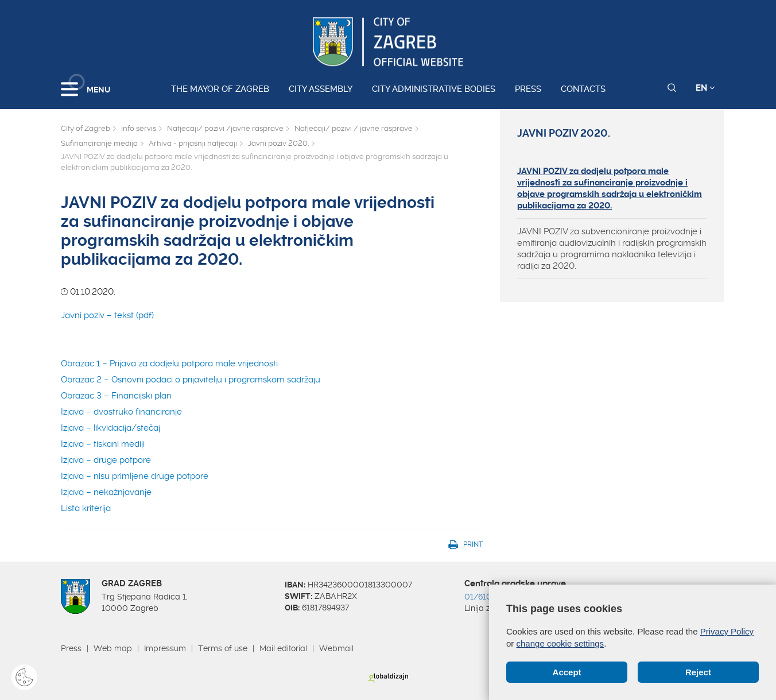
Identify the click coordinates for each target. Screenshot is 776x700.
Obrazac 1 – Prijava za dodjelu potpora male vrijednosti (174, 363)
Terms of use (223, 648)
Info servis (139, 128)
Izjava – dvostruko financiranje (121, 412)
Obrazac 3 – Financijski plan (116, 396)
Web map (113, 648)
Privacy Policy (727, 631)
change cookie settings (560, 643)
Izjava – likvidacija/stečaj (110, 428)
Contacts (583, 89)
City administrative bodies (434, 89)
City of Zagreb (86, 128)
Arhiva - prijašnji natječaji (193, 143)
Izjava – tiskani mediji (103, 444)
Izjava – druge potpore (106, 460)
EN (705, 88)
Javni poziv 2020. (278, 143)
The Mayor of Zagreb (220, 89)
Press (528, 89)
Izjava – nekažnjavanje (106, 492)
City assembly (321, 89)
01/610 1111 (486, 597)
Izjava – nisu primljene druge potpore (135, 476)
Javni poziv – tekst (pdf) (107, 315)
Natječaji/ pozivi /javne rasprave (225, 128)
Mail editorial (283, 648)
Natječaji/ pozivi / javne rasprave (354, 128)
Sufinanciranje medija (99, 143)
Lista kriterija (86, 508)
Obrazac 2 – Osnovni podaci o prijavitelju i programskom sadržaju (191, 380)
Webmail (336, 648)
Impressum (165, 648)
